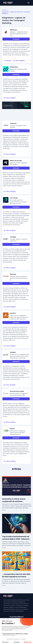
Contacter (16, 39)
